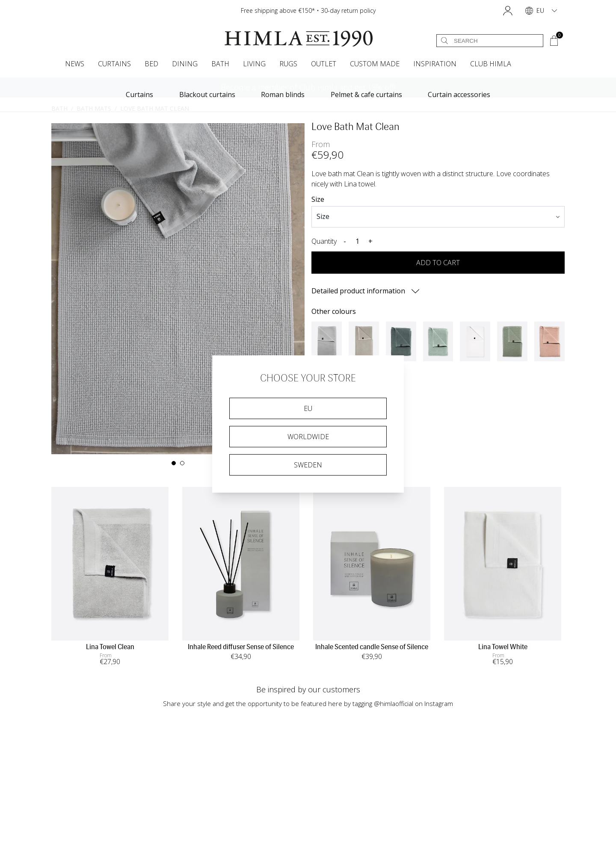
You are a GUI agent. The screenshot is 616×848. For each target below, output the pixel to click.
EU (308, 408)
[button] (508, 11)
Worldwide (308, 437)
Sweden (308, 465)
